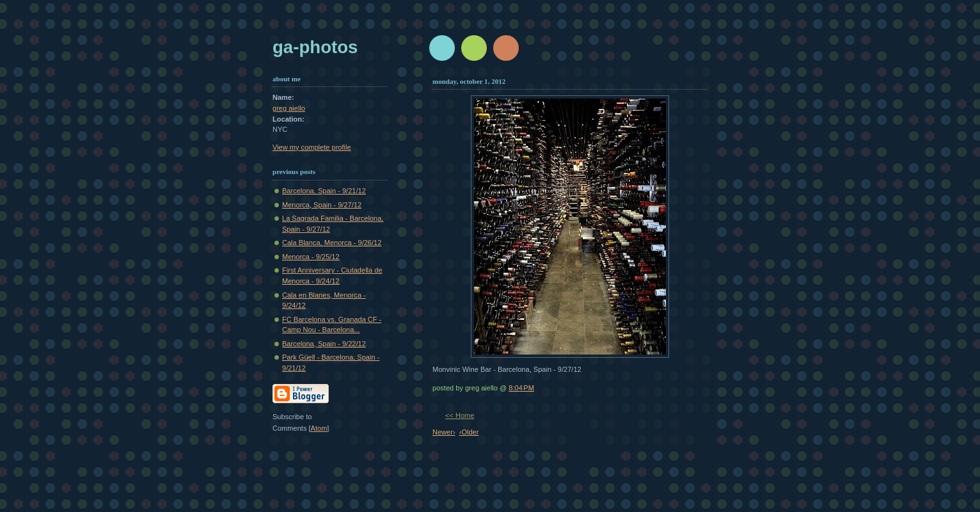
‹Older (469, 432)
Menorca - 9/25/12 (311, 257)
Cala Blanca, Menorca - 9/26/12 (332, 243)
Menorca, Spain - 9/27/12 (322, 205)
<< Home (460, 415)
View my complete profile (312, 147)
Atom (319, 428)
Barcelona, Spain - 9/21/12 (324, 191)
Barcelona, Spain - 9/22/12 (324, 344)
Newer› (444, 432)
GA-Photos (315, 47)
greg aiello (289, 108)
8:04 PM (521, 388)
